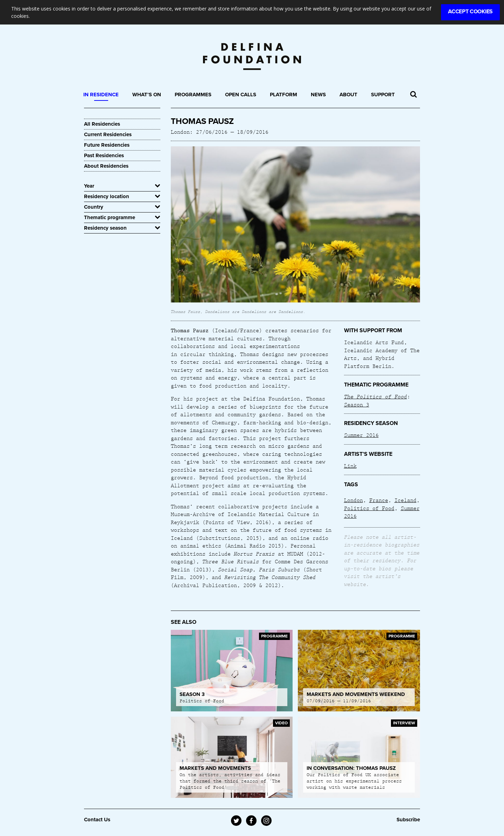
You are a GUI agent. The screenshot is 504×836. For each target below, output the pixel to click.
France (379, 500)
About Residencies (106, 166)
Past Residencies (104, 155)
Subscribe (408, 820)
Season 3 (357, 404)
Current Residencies (108, 134)
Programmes (193, 95)
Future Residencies (107, 145)
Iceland (405, 500)
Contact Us (97, 820)
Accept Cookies (470, 12)
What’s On (147, 95)
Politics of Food (369, 508)
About (348, 95)
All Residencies (102, 124)
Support (383, 95)
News (318, 95)
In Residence (101, 95)
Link (350, 466)
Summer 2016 (361, 435)
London (353, 500)
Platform (283, 95)
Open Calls (241, 95)
